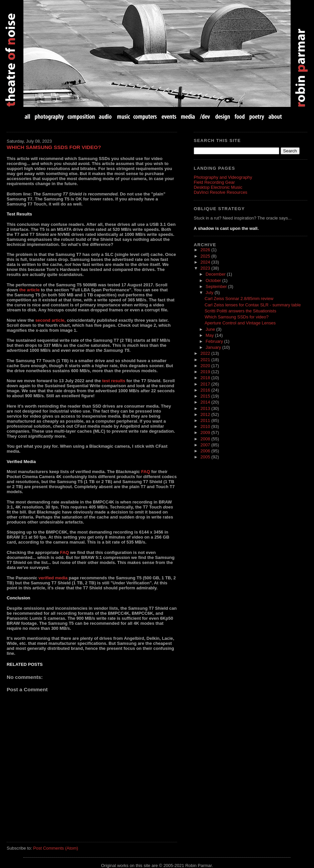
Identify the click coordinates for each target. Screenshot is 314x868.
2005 (206, 457)
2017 (206, 384)
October (214, 280)
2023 (206, 268)
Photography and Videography (223, 177)
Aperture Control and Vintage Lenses (240, 323)
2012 (206, 414)
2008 (206, 439)
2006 (206, 451)
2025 (206, 256)
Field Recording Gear (214, 182)
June (211, 329)
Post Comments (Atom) (56, 848)
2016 (206, 390)
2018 (206, 378)
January (214, 347)
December (216, 274)
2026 (206, 250)
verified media (53, 578)
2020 (206, 366)
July (210, 293)
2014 (206, 402)
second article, (51, 320)
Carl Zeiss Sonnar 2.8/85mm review (239, 299)
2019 (206, 372)
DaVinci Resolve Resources (220, 192)
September (217, 286)
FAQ (145, 472)
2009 (206, 432)
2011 (206, 420)
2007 (206, 445)
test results (114, 381)
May (210, 335)
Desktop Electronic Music (218, 187)
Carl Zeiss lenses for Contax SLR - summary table (253, 305)
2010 (206, 426)
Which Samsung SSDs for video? (54, 147)
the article (29, 290)
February (215, 341)
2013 (206, 408)
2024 (206, 262)
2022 (206, 353)
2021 (206, 360)
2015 (206, 396)
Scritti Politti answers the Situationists (240, 311)
